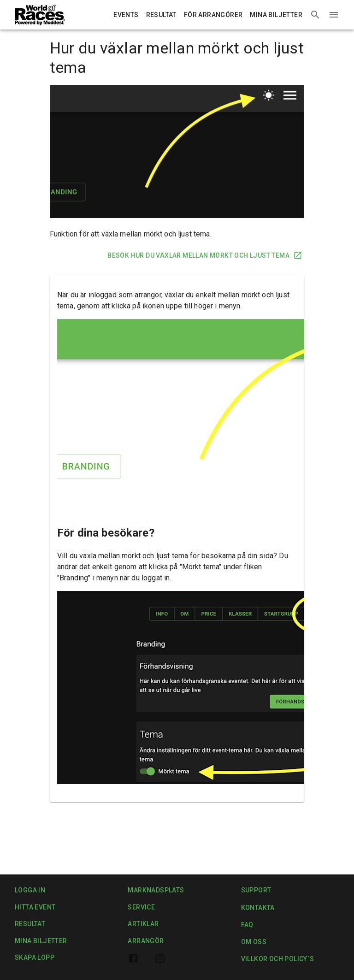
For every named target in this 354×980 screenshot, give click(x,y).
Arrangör (146, 941)
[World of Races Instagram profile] (160, 958)
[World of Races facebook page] (133, 958)
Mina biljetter (276, 15)
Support (256, 890)
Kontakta (258, 908)
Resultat (161, 15)
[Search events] (315, 15)
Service (141, 907)
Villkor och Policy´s (278, 959)
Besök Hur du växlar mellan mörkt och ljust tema (204, 256)
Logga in (30, 890)
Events (126, 15)
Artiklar (143, 924)
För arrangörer (213, 15)
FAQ (252, 925)
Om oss (254, 942)
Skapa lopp (35, 958)
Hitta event (35, 907)
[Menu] (334, 15)
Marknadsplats (156, 890)
